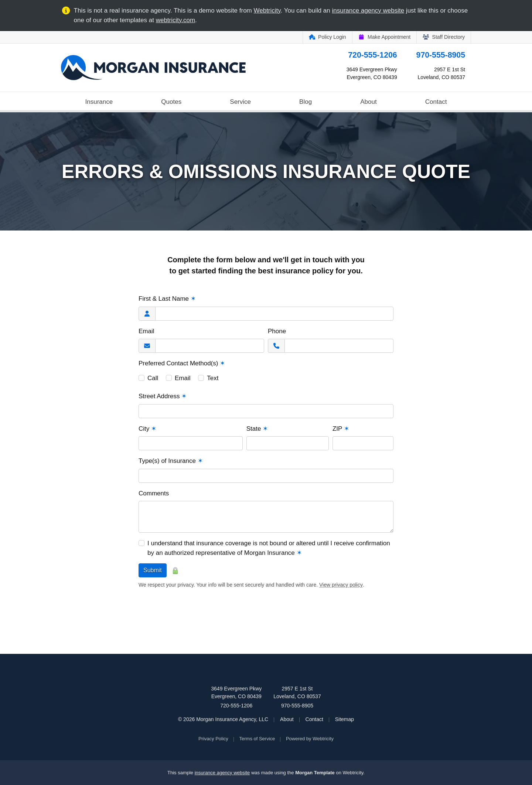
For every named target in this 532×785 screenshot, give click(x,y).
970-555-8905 (441, 55)
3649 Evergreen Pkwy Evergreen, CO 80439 (236, 692)
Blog (306, 102)
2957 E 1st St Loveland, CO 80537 (297, 692)
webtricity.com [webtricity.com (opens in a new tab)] (175, 20)
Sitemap (345, 719)
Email (146, 331)
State (257, 429)
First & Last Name (167, 299)
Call (153, 378)
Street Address (163, 396)
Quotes (171, 102)
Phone (277, 331)
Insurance (99, 102)
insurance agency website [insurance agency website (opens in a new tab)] (368, 11)
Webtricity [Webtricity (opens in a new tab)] (267, 11)
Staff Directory (444, 37)
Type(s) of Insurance (171, 461)
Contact (436, 102)
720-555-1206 (372, 55)
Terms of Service (257, 739)
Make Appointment (384, 37)
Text (213, 378)
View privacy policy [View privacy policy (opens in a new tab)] (341, 585)
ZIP (341, 429)
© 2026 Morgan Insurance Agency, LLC (223, 719)
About (368, 102)
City (147, 429)
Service (240, 102)
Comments (154, 493)
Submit (153, 570)
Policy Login (328, 37)
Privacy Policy (213, 739)
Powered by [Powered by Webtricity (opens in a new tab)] (310, 739)
